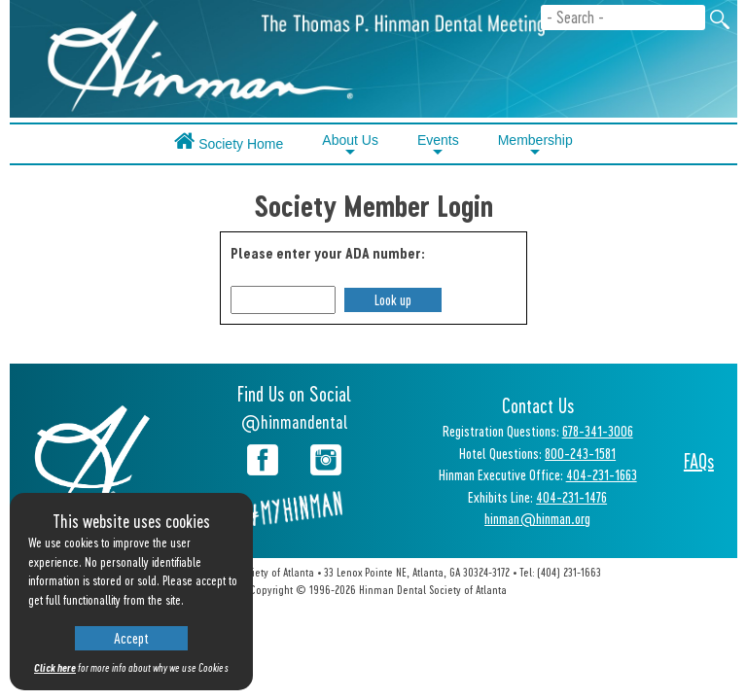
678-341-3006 (598, 431)
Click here (55, 667)
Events (438, 146)
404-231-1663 (602, 474)
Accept (131, 638)
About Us (350, 146)
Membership (535, 146)
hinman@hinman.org (537, 518)
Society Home (229, 140)
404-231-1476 (571, 497)
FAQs (699, 461)
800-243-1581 (580, 453)
